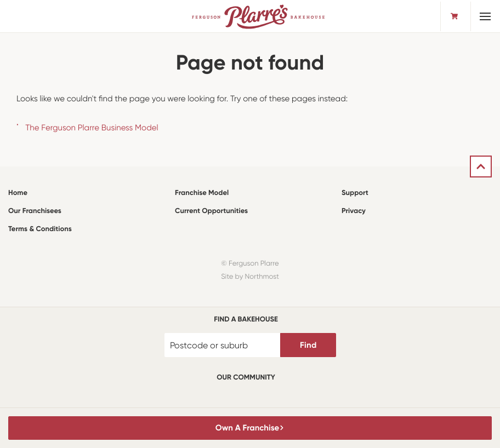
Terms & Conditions (40, 229)
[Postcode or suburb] (223, 345)
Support (355, 193)
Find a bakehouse (246, 320)
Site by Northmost (250, 277)
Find (308, 345)
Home (18, 193)
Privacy (354, 211)
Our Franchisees (35, 211)
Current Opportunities (211, 211)
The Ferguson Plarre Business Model (92, 128)
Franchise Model (202, 193)
